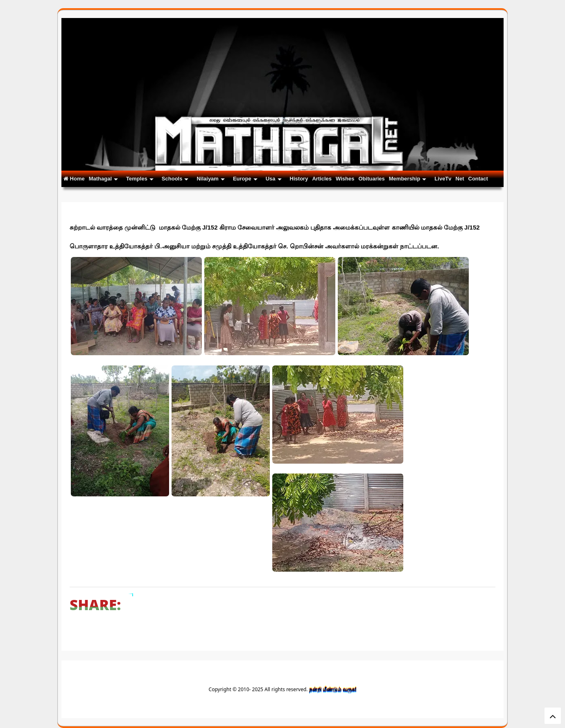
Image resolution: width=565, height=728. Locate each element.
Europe (245, 179)
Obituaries (371, 179)
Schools (175, 179)
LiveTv (443, 179)
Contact (478, 179)
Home (74, 179)
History (299, 179)
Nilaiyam (210, 179)
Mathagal (103, 179)
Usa (274, 179)
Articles (322, 179)
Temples (140, 179)
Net (460, 179)
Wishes (345, 179)
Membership (408, 179)
